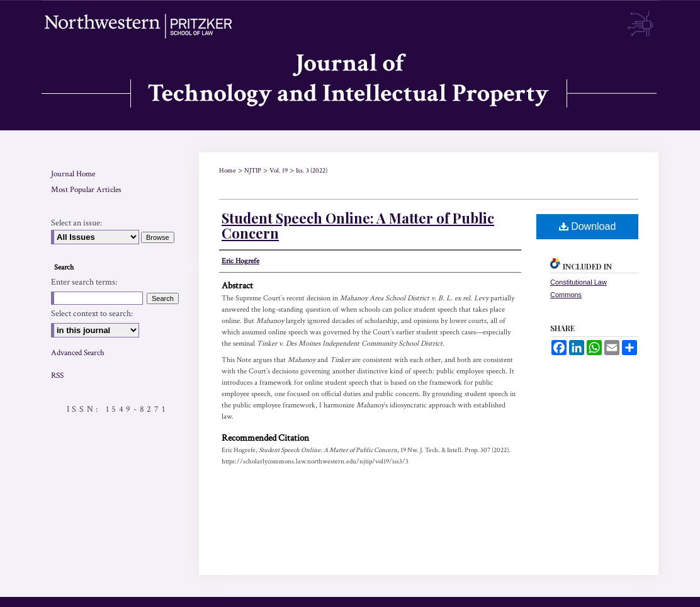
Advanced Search (78, 353)
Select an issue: (76, 223)
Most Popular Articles (86, 190)
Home (228, 171)
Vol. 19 (279, 171)
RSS (57, 376)
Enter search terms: (84, 282)
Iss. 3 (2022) (312, 171)
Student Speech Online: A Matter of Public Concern (358, 225)
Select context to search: (92, 314)
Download (588, 226)
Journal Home (73, 174)
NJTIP (253, 171)
